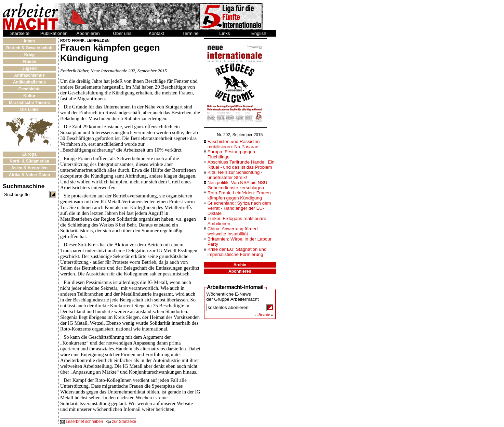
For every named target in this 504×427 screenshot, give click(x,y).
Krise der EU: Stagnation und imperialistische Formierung (237, 252)
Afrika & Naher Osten (30, 175)
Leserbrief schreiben (82, 422)
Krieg (30, 55)
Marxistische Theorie (29, 103)
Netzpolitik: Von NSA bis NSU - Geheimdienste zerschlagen (239, 185)
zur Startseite (121, 422)
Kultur (29, 96)
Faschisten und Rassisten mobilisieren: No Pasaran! (234, 144)
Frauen (29, 62)
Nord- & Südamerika (29, 161)
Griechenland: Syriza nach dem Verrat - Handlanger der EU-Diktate (239, 208)
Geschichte (30, 89)
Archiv (240, 265)
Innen (29, 41)
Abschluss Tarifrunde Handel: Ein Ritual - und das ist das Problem (241, 165)
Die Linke (29, 109)
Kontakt (156, 33)
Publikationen (54, 33)
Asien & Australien (29, 168)
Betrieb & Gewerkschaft (29, 48)
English (259, 33)
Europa (29, 154)
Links (224, 33)
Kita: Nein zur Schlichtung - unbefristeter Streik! (235, 175)
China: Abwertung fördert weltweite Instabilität (233, 231)
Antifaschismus (29, 75)
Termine (190, 33)
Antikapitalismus (29, 82)
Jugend (30, 68)
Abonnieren (88, 33)
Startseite (20, 33)
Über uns (122, 33)
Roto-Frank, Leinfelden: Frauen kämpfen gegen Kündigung (239, 195)
